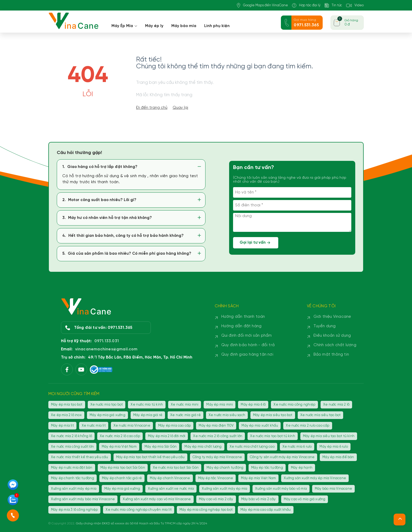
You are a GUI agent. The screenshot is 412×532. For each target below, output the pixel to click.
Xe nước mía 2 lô (336, 405)
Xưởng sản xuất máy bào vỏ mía (281, 489)
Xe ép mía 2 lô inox (66, 415)
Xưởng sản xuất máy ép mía (74, 489)
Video (355, 5)
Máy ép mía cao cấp (175, 426)
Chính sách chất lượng (335, 345)
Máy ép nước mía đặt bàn (72, 468)
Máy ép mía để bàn (338, 457)
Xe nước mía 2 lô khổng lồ (71, 436)
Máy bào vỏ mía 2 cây (259, 499)
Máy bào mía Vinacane (333, 489)
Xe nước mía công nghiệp (294, 405)
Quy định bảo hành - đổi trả (248, 345)
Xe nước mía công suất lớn (72, 447)
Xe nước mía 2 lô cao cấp (120, 436)
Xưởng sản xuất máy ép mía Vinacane (315, 478)
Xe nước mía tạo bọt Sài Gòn (176, 468)
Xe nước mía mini (185, 405)
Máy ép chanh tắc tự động (73, 478)
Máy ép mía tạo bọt (67, 405)
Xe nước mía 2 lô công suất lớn (218, 436)
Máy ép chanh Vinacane (170, 478)
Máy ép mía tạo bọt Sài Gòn (123, 468)
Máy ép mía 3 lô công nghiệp (74, 510)
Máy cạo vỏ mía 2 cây (216, 499)
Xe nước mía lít (94, 426)
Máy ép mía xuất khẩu (260, 426)
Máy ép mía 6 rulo (334, 447)
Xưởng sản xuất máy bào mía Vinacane (83, 499)
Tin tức (333, 5)
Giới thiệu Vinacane (332, 317)
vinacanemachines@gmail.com (106, 349)
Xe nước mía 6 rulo (297, 447)
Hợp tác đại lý (306, 5)
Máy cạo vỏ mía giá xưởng (305, 499)
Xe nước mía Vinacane (132, 426)
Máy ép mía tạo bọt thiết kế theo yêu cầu (150, 457)
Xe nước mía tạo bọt (107, 405)
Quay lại (180, 108)
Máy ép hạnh (302, 468)
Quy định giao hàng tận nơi (247, 355)
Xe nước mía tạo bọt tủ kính (272, 436)
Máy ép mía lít (62, 426)
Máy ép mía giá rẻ (148, 415)
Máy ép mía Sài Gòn (161, 447)
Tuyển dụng (325, 326)
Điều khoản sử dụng (332, 336)
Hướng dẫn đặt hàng (241, 326)
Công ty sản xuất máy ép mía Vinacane (282, 457)
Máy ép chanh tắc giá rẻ (122, 478)
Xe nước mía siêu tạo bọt (321, 415)
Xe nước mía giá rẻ (186, 415)
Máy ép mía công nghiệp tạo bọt (206, 510)
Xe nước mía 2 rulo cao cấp (308, 426)
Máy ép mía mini (220, 405)
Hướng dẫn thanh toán (243, 317)
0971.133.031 (107, 341)
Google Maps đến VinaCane (262, 5)
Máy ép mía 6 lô (253, 405)
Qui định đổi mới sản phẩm (247, 336)
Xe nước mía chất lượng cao (252, 447)
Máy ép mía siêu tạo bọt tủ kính (329, 436)
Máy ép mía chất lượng (203, 447)
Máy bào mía (184, 26)
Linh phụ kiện (217, 26)
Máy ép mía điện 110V (216, 426)
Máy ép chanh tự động (225, 468)
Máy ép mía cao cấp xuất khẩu (266, 510)
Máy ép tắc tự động (267, 468)
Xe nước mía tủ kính (147, 405)
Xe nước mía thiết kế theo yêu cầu (80, 457)
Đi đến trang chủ (152, 108)
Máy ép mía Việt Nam (119, 447)
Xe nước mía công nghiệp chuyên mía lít (139, 510)
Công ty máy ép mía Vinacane (217, 457)
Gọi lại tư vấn (256, 243)
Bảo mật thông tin (331, 355)
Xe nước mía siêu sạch (227, 415)
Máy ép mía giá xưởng (107, 415)
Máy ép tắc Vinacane (216, 478)
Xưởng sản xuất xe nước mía (171, 489)
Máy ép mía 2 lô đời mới (167, 436)
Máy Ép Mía (124, 26)
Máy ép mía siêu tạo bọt (273, 415)
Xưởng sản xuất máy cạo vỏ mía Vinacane (157, 499)
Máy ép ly (154, 26)
